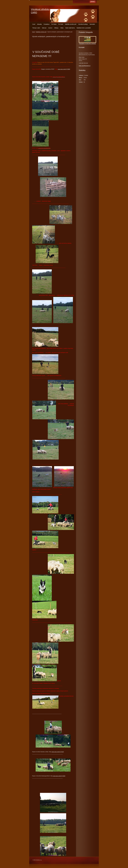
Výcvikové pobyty (83, 24)
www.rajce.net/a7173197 (58, 752)
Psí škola (54, 24)
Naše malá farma (70, 28)
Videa (62, 28)
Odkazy (56, 28)
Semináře (92, 24)
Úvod (34, 24)
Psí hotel (61, 24)
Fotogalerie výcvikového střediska (87, 44)
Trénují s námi (36, 28)
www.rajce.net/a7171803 (59, 776)
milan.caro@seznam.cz (85, 66)
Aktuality (39, 24)
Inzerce (50, 28)
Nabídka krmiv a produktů (84, 28)
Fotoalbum (47, 24)
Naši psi (44, 28)
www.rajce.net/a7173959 (64, 69)
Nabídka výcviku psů (71, 24)
